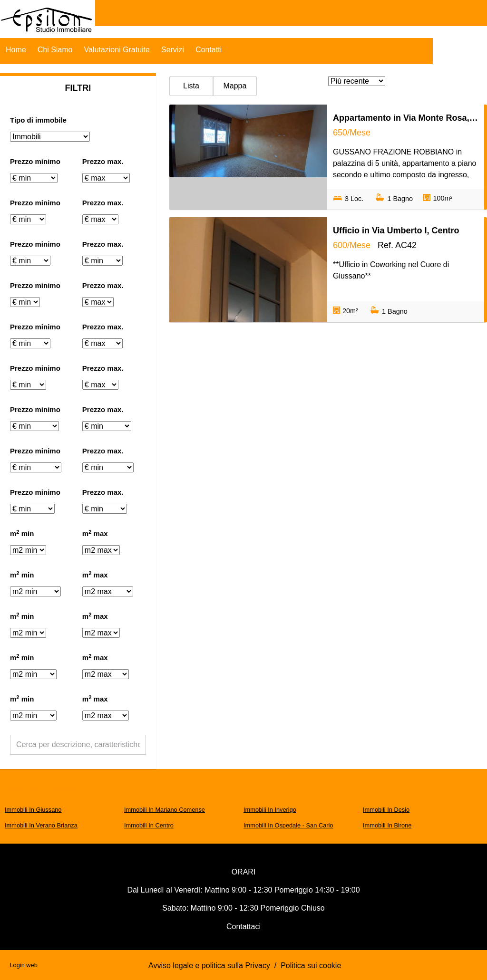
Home (16, 50)
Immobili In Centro (149, 825)
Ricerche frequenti (44, 788)
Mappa (235, 86)
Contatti (209, 50)
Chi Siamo (55, 50)
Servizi (173, 50)
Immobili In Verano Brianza (41, 825)
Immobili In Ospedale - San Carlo (288, 825)
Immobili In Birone (387, 825)
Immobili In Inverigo (270, 810)
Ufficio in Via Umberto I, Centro (396, 231)
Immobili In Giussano (33, 810)
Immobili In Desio (386, 810)
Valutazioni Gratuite (117, 50)
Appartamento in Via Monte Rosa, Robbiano (406, 118)
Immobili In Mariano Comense (165, 810)
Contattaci (243, 927)
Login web (23, 965)
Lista (191, 86)
